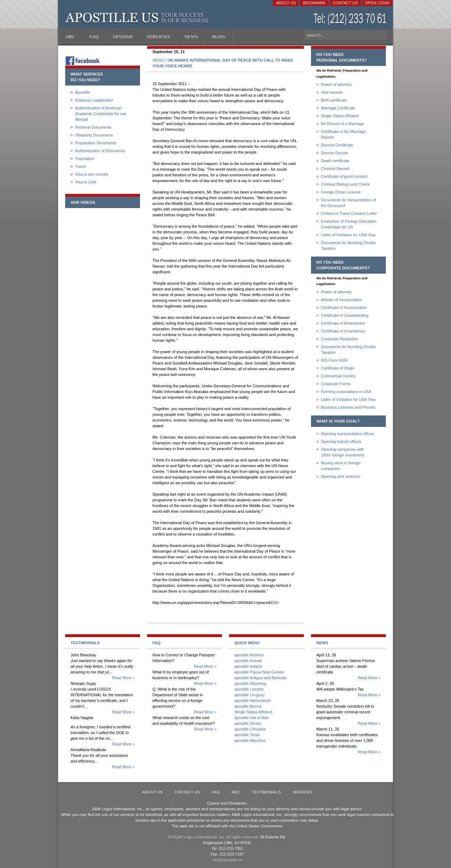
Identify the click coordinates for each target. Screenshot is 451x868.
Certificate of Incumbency (343, 331)
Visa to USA (86, 182)
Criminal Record (335, 169)
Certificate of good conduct (344, 176)
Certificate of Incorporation (344, 308)
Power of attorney (336, 84)
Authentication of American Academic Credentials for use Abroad (101, 114)
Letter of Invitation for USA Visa (348, 235)
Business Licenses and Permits (348, 407)
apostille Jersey (248, 723)
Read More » (123, 678)
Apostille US (138, 18)
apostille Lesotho (249, 689)
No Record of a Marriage (342, 124)
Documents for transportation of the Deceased (348, 203)
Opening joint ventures (341, 476)
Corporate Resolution (339, 339)
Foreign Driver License (341, 192)
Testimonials (266, 792)
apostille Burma (248, 706)
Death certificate (335, 161)
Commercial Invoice (338, 376)
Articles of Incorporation (342, 300)
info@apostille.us (227, 860)
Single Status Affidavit (340, 116)
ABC (236, 792)
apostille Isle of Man (252, 718)
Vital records (332, 92)
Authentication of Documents (100, 151)
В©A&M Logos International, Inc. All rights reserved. (214, 837)
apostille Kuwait (248, 661)
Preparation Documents (96, 143)
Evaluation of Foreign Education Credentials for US (349, 224)
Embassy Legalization (94, 100)
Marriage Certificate (338, 108)
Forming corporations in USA (346, 392)
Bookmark (314, 3)
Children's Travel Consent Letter (349, 213)
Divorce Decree (335, 153)
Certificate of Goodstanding (345, 315)
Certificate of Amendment (343, 323)
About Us (286, 3)
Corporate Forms (336, 384)
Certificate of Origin (338, 368)
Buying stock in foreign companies (341, 466)
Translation (85, 159)
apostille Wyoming (250, 683)
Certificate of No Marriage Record (343, 134)
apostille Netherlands (253, 701)
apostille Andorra (249, 655)
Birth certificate (334, 100)
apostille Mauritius (250, 740)
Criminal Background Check (345, 184)
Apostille (83, 92)
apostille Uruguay (250, 695)
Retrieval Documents (93, 127)
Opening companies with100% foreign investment (343, 452)
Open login (377, 3)
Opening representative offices (348, 434)
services (302, 792)
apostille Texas (247, 735)
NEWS (158, 60)
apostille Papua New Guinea (259, 672)
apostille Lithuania (250, 729)
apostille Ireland (248, 666)
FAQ (216, 792)
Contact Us (345, 3)
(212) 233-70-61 (351, 19)
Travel (81, 166)
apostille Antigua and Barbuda (260, 678)
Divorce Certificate (337, 145)
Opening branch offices (341, 441)
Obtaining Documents (94, 135)
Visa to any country (92, 174)
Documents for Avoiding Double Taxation (348, 246)
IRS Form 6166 (334, 360)
